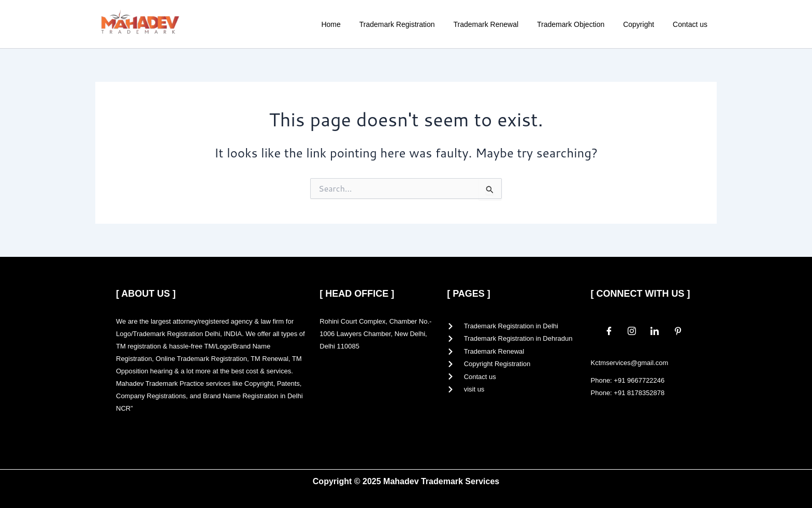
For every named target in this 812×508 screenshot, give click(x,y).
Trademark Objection (581, 24)
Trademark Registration (416, 24)
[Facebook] (609, 331)
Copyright (645, 24)
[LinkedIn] (655, 331)
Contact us (692, 24)
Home (353, 24)
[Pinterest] (678, 331)
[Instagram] (632, 331)
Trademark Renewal (500, 24)
